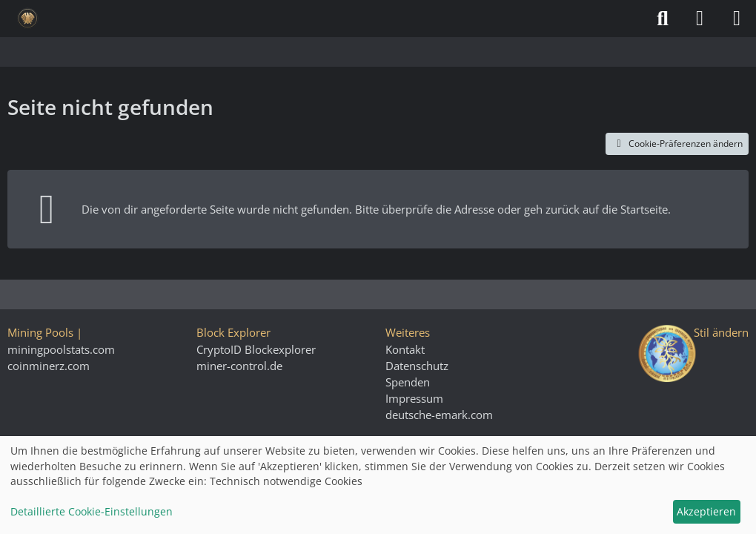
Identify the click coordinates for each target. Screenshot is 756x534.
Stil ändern (721, 332)
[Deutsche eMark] (28, 19)
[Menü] (737, 19)
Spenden (408, 382)
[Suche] (663, 19)
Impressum (414, 398)
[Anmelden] (700, 19)
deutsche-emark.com (439, 415)
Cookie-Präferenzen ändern (677, 144)
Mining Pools (40, 332)
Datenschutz (417, 366)
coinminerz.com (49, 366)
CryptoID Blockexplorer (256, 349)
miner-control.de (239, 366)
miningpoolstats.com (61, 349)
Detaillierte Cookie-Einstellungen (92, 511)
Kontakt (405, 349)
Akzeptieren (706, 511)
